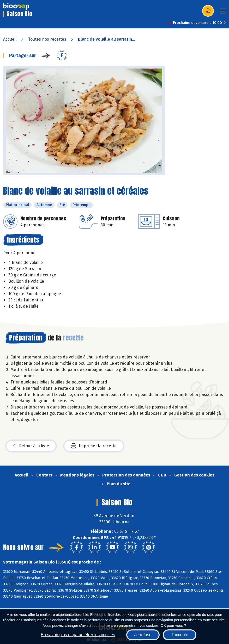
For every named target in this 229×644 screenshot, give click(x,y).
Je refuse (143, 635)
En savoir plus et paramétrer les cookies (78, 635)
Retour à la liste (31, 446)
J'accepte (180, 635)
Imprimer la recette (94, 446)
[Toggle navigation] (223, 13)
